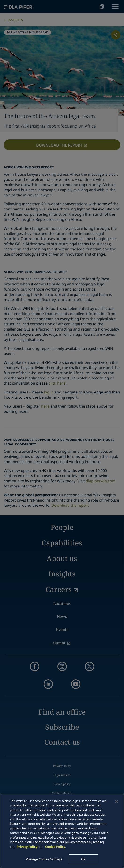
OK (83, 859)
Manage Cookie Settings (44, 859)
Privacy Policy (27, 847)
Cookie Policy (55, 847)
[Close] (116, 802)
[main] (62, 831)
